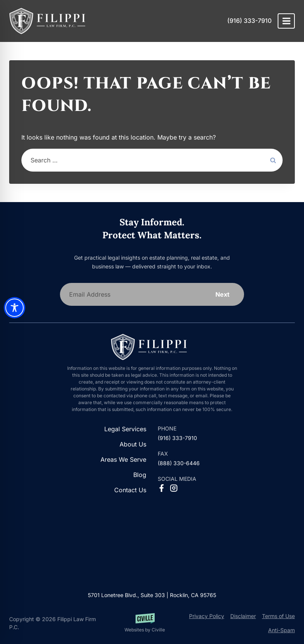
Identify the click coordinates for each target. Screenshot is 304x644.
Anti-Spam (281, 630)
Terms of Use (278, 616)
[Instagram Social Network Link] (174, 488)
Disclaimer (243, 616)
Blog (140, 475)
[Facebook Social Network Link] (162, 488)
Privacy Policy (207, 616)
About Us (133, 444)
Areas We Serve (123, 459)
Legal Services (125, 429)
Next (222, 294)
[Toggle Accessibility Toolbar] (15, 308)
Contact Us (130, 490)
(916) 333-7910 (249, 21)
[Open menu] (286, 21)
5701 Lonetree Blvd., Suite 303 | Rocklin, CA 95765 (152, 595)
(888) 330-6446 (179, 463)
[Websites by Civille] (145, 623)
